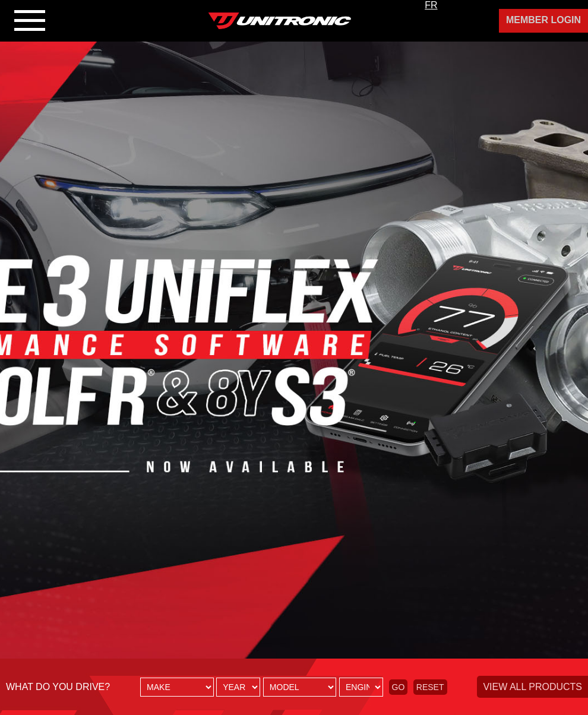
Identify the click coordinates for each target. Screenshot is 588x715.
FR (431, 5)
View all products (532, 687)
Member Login (543, 20)
